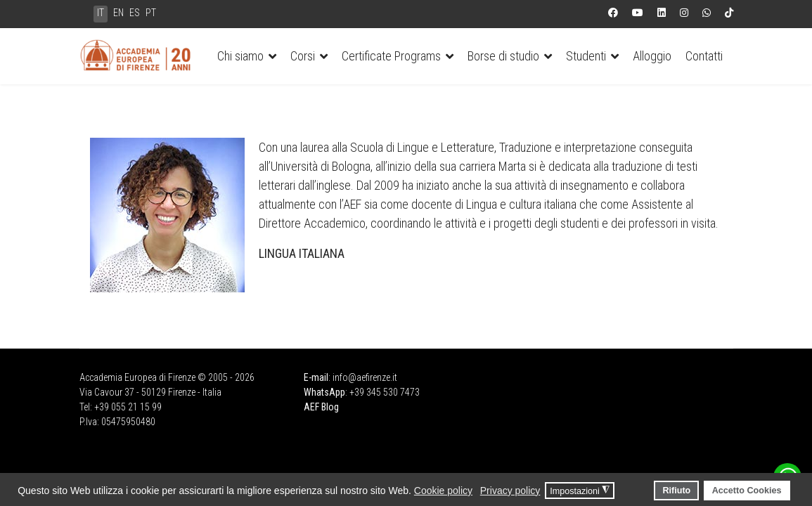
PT (151, 13)
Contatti (704, 56)
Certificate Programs (391, 56)
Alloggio (652, 56)
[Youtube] (638, 13)
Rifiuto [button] (676, 491)
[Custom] (729, 13)
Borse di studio (503, 56)
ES (135, 13)
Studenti (586, 56)
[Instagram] (684, 13)
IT (101, 13)
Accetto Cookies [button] (747, 491)
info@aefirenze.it (365, 377)
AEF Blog (321, 407)
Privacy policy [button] (510, 491)
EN (118, 13)
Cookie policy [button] (443, 491)
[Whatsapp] (707, 13)
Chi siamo (240, 56)
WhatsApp (324, 392)
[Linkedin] (662, 13)
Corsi (303, 56)
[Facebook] (613, 13)
